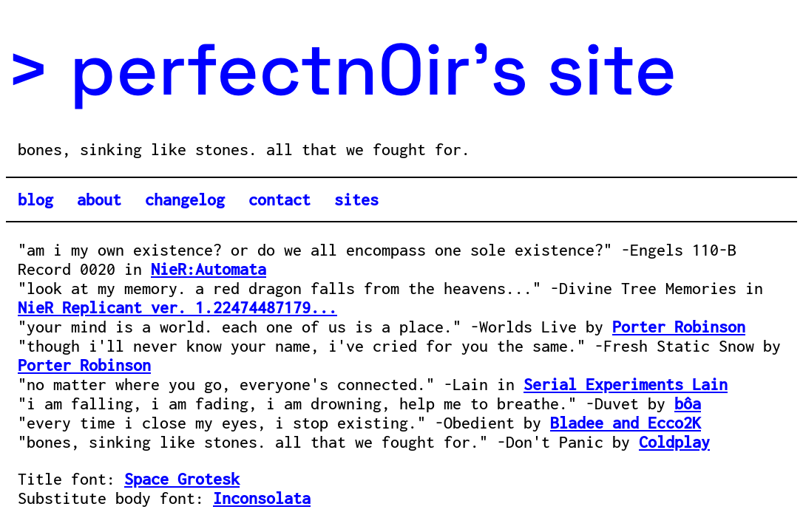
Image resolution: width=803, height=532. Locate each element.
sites (356, 199)
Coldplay (674, 442)
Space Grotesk (182, 479)
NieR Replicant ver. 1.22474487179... (177, 307)
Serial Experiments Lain (626, 384)
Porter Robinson (679, 327)
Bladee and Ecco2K (626, 423)
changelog (185, 199)
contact (279, 199)
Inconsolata (262, 498)
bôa (688, 403)
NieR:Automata (209, 269)
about (99, 199)
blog (35, 199)
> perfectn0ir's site (341, 70)
